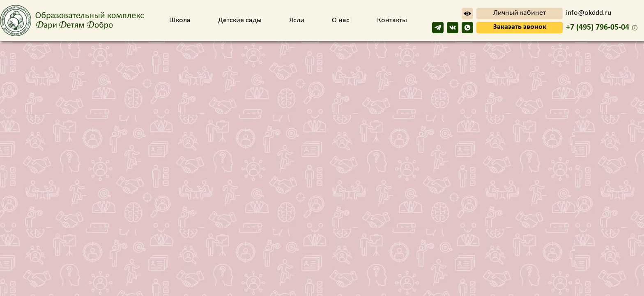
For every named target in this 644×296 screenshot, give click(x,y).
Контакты (392, 20)
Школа (181, 20)
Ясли (298, 20)
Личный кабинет (520, 13)
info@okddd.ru (589, 13)
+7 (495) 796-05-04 (598, 28)
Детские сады (241, 20)
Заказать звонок (520, 27)
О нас (342, 20)
